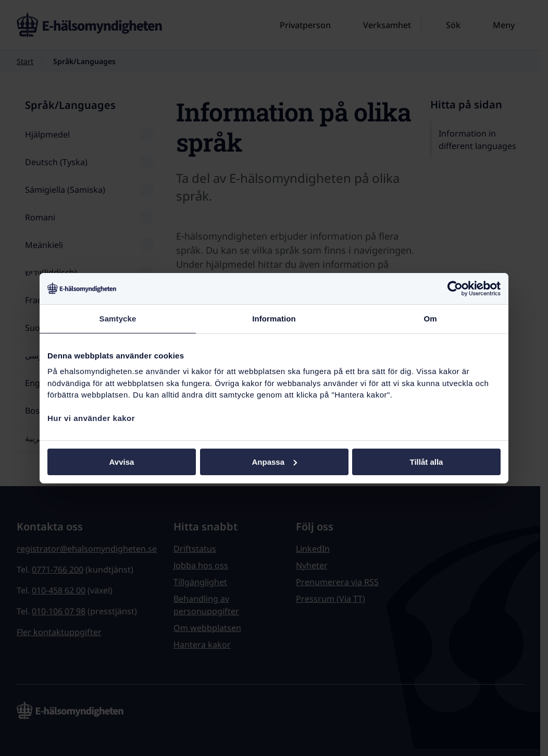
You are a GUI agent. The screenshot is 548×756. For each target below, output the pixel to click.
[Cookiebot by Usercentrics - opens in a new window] (455, 288)
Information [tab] (274, 318)
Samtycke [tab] (118, 318)
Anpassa (274, 461)
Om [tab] (430, 318)
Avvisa (122, 461)
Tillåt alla (427, 461)
